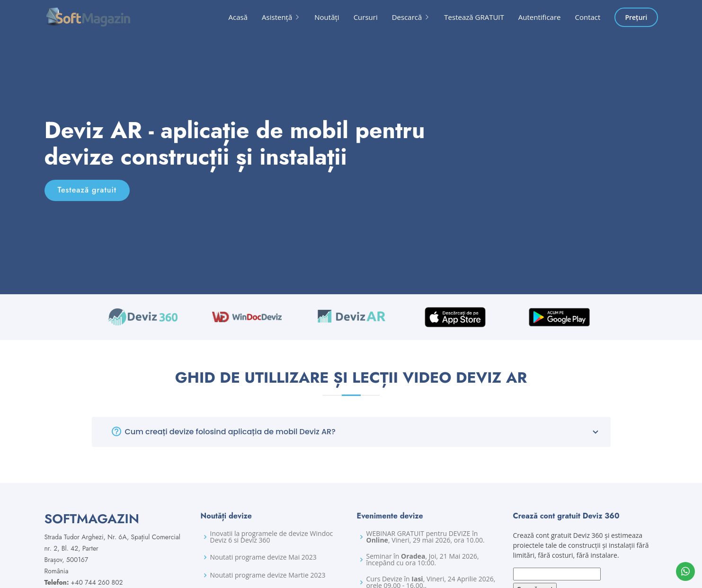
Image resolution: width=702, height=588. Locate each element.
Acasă (238, 17)
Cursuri (366, 17)
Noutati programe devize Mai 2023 (263, 557)
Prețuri (636, 17)
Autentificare (540, 17)
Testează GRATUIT (474, 17)
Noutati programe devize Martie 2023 (268, 575)
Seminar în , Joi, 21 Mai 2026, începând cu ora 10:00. (423, 560)
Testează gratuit (87, 190)
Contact (588, 17)
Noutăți (327, 17)
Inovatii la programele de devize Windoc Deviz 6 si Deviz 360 (272, 537)
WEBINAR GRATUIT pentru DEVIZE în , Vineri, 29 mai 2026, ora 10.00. (426, 537)
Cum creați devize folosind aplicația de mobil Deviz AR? (363, 432)
